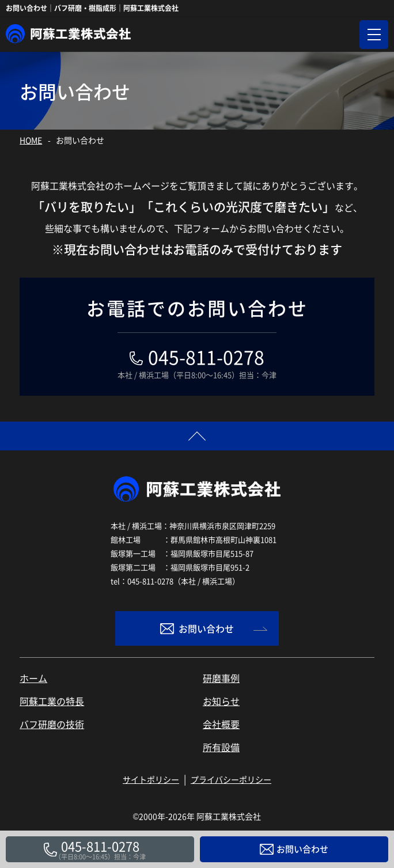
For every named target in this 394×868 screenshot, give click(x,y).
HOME (31, 140)
